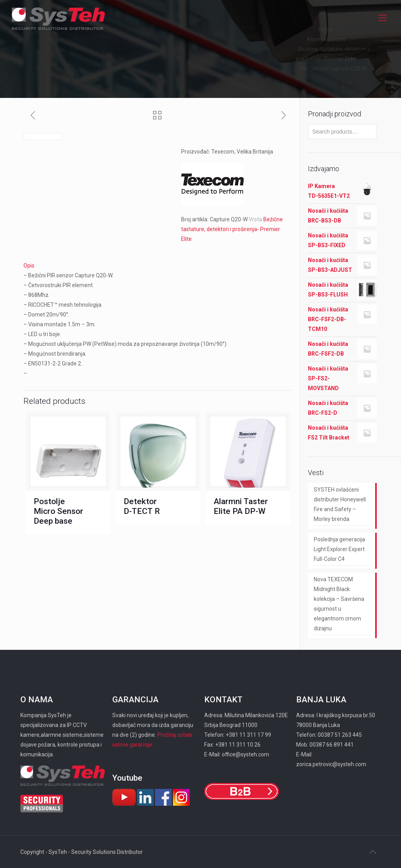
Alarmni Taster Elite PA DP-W (241, 506)
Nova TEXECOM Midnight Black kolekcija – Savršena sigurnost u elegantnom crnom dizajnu (339, 604)
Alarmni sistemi (326, 39)
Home (326, 29)
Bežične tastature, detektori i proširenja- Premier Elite (232, 229)
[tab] (158, 266)
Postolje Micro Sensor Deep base (58, 511)
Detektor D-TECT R (142, 506)
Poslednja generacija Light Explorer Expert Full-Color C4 (339, 549)
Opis (29, 266)
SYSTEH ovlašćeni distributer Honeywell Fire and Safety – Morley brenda (340, 504)
